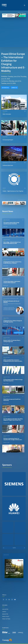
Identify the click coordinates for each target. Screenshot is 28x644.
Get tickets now (5, 88)
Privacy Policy (6, 616)
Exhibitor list (14, 88)
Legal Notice (5, 609)
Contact (4, 612)
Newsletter (5, 614)
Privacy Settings (6, 619)
